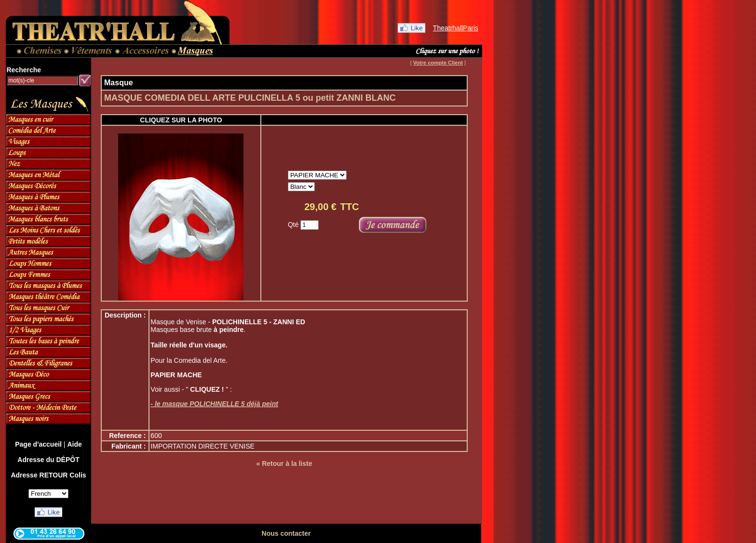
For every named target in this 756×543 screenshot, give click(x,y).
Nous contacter (286, 533)
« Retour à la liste (284, 464)
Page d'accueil (38, 444)
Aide (74, 444)
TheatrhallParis (456, 28)
